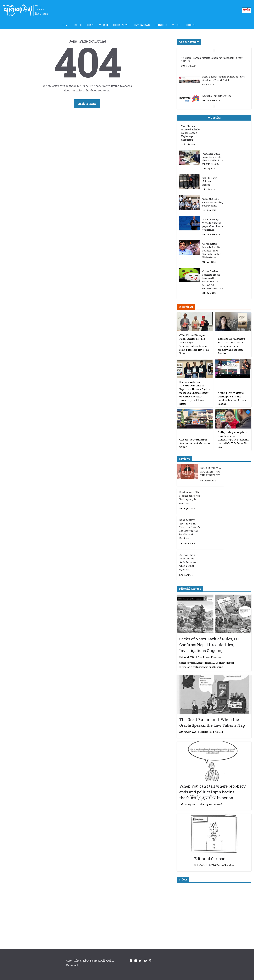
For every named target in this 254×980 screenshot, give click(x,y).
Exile (78, 25)
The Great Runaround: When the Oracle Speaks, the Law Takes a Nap (212, 722)
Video (176, 25)
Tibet (90, 25)
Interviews (142, 25)
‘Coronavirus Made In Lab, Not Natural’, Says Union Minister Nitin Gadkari (212, 251)
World (104, 25)
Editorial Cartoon (210, 859)
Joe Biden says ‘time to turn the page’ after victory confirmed (213, 225)
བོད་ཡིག (247, 10)
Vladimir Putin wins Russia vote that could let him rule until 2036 (213, 159)
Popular (214, 118)
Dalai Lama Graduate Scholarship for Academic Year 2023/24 (224, 78)
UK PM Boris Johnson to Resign (210, 181)
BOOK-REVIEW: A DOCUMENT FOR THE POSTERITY (211, 471)
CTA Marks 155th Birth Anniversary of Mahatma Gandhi (195, 443)
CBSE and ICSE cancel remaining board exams (213, 202)
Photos (190, 25)
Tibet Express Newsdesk (209, 657)
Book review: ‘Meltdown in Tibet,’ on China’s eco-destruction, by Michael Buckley (190, 529)
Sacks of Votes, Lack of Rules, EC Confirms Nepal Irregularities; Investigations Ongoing (209, 645)
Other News (121, 25)
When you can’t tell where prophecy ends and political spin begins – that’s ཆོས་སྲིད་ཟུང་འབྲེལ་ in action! (213, 792)
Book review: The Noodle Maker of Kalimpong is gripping (190, 497)
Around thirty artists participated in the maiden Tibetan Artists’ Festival (232, 398)
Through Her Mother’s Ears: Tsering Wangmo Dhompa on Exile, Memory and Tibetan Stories (231, 346)
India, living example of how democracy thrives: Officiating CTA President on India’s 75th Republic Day (233, 440)
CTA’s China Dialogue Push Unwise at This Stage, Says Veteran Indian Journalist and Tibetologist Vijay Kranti (194, 344)
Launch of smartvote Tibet (217, 96)
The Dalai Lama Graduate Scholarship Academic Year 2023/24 (212, 60)
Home (66, 25)
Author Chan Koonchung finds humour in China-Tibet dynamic (189, 562)
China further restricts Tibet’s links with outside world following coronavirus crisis (213, 280)
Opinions (161, 25)
